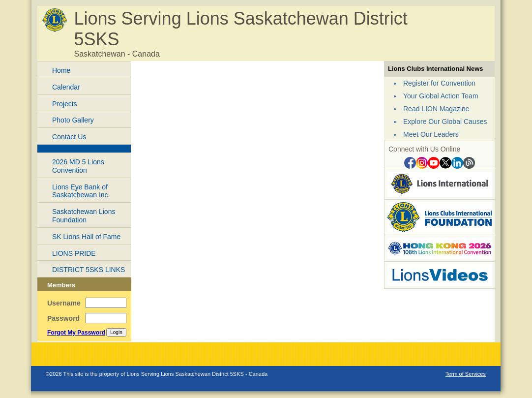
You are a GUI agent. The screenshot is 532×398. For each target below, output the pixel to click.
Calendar (66, 87)
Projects (65, 104)
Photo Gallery (73, 120)
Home (61, 70)
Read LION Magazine (436, 109)
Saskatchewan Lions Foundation (84, 216)
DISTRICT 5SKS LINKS (89, 270)
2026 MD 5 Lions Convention (78, 166)
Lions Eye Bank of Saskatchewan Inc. (81, 191)
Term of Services (466, 374)
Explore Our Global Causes (445, 122)
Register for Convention (439, 83)
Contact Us (69, 137)
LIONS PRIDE (74, 253)
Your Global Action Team (441, 96)
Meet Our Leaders (431, 134)
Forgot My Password (76, 333)
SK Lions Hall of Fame (86, 237)
